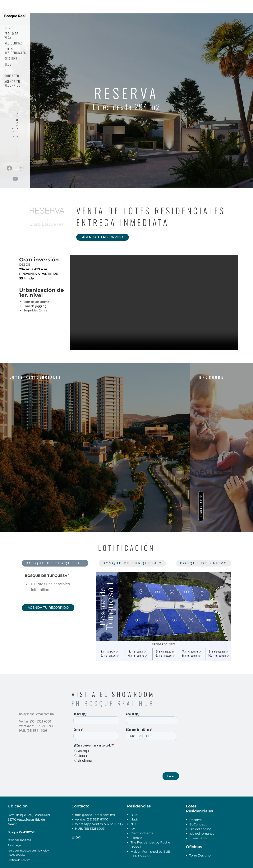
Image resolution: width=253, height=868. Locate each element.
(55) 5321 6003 (94, 829)
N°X (133, 824)
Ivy (133, 829)
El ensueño (198, 838)
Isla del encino (200, 829)
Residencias (14, 43)
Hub (7, 70)
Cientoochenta (142, 833)
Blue (134, 815)
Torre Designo (200, 855)
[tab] (55, 563)
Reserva (195, 820)
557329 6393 (113, 824)
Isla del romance (202, 834)
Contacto (12, 76)
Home (8, 28)
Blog (8, 64)
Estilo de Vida (11, 35)
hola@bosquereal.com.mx (95, 815)
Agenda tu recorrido (12, 83)
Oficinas (11, 58)
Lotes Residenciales (15, 51)
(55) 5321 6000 (97, 819)
